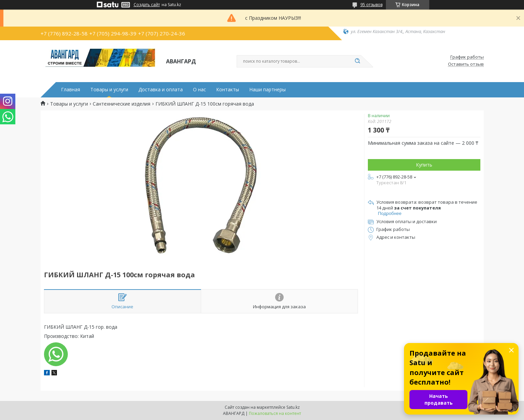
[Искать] (358, 61)
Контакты (228, 90)
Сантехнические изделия (122, 104)
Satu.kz (293, 407)
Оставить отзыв (466, 64)
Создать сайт (147, 5)
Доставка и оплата (161, 90)
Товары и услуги (109, 90)
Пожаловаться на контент (275, 413)
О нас (199, 90)
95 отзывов (371, 5)
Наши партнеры (267, 90)
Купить (424, 165)
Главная (71, 90)
